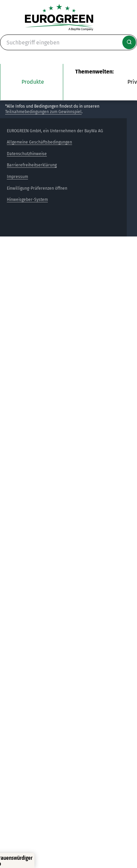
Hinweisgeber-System (27, 200)
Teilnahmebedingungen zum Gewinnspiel (43, 112)
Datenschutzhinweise (27, 154)
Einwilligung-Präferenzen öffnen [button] (37, 188)
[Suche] (68, 42)
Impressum (17, 177)
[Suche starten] (129, 42)
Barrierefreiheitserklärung (32, 165)
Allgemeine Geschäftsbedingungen (39, 142)
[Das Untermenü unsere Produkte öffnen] (32, 82)
